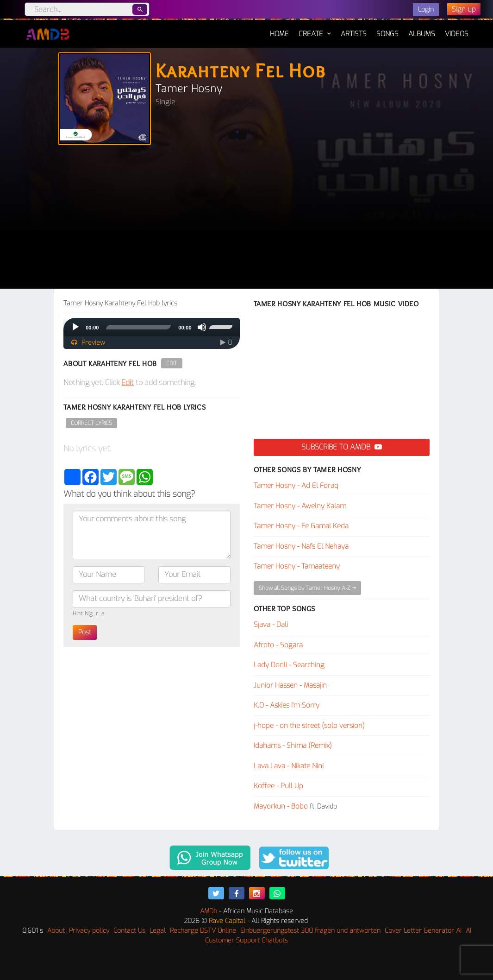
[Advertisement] (246, 219)
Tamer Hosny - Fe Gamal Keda (301, 526)
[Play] (75, 327)
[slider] (138, 327)
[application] (151, 327)
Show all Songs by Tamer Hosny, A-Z (307, 588)
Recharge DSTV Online (203, 931)
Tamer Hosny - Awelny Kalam (300, 506)
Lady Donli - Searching (289, 665)
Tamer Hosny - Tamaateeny (297, 566)
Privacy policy (89, 931)
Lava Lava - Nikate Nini (289, 766)
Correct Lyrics (91, 423)
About (56, 931)
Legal (158, 931)
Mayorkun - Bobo (281, 806)
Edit (172, 363)
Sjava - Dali (271, 625)
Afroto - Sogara (278, 645)
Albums (422, 34)
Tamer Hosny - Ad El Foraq (296, 486)
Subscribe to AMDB (342, 447)
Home (279, 29)
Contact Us (129, 931)
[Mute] (202, 327)
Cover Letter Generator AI (423, 931)
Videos (457, 34)
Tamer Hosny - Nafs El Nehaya (301, 546)
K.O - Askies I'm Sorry (287, 705)
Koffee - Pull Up (278, 786)
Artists (354, 34)
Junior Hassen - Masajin (290, 685)
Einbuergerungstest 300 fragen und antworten (310, 931)
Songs (387, 34)
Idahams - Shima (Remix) (293, 746)
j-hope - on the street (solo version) (309, 726)
